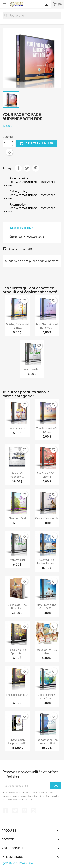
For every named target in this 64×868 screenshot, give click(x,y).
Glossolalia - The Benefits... (17, 606)
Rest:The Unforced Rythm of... (47, 326)
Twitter (15, 811)
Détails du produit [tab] (22, 228)
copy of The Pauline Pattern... (47, 562)
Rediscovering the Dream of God (47, 742)
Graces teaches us (47, 518)
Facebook (6, 811)
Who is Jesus (17, 428)
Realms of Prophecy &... (17, 475)
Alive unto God (17, 518)
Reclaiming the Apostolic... (17, 652)
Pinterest (36, 168)
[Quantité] (7, 143)
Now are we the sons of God (47, 606)
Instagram (34, 811)
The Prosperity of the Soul (47, 430)
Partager (18, 168)
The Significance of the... (17, 696)
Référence (15, 237)
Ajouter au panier (36, 143)
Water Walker (32, 369)
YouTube (24, 811)
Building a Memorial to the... (17, 326)
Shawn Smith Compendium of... (17, 742)
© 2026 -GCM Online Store (19, 863)
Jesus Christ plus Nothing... (47, 652)
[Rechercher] (32, 15)
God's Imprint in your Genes (47, 696)
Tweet (27, 168)
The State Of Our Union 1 (47, 475)
